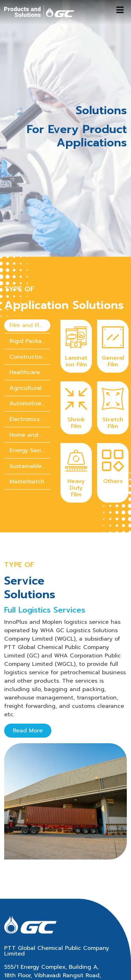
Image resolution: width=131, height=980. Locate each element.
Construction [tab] (27, 319)
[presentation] (27, 288)
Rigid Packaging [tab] (30, 303)
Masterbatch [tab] (27, 444)
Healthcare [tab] (25, 334)
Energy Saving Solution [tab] (30, 413)
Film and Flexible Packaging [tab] (30, 288)
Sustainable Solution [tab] (30, 428)
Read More (28, 693)
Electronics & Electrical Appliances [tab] (30, 381)
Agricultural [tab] (26, 350)
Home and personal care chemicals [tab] (30, 397)
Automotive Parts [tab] (30, 366)
